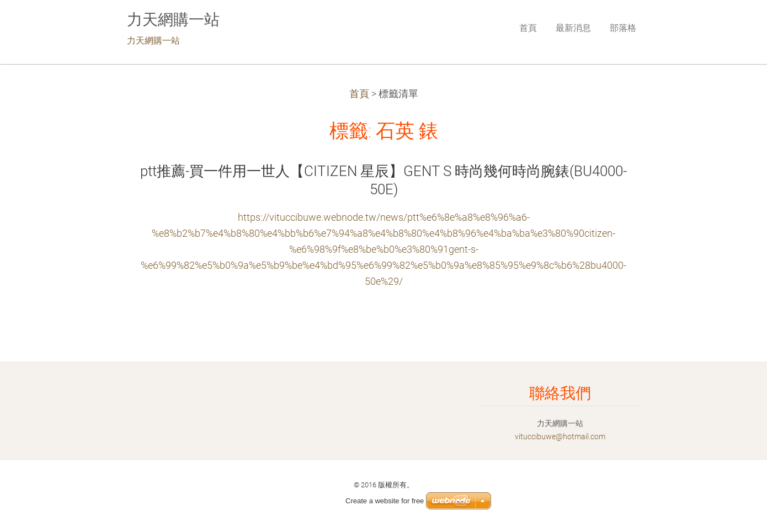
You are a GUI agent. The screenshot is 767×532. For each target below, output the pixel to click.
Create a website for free (385, 501)
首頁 (359, 94)
